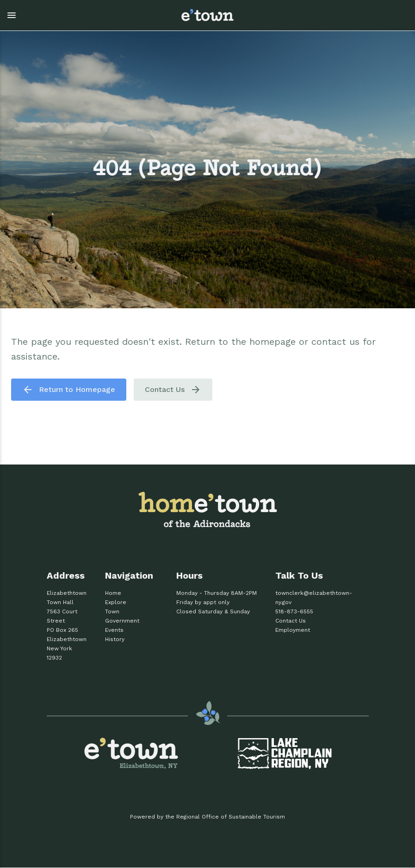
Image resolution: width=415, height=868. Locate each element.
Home (113, 593)
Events (114, 630)
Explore (116, 602)
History (115, 639)
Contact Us (173, 390)
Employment (293, 630)
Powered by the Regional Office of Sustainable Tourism (207, 817)
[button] (86, 15)
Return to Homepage (69, 390)
